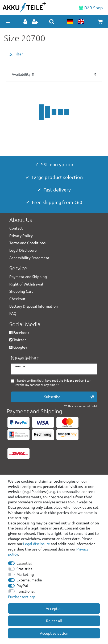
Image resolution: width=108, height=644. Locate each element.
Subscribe (69, 397)
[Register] (36, 22)
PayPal (22, 585)
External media (29, 580)
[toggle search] (52, 22)
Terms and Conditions (27, 243)
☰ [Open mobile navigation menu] (8, 22)
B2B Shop (91, 7)
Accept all (54, 608)
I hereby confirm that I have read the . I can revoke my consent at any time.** (53, 383)
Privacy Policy (21, 235)
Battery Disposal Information (34, 306)
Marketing (25, 574)
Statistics (24, 569)
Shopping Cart (21, 291)
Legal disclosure (37, 544)
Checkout (17, 299)
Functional (26, 591)
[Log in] (26, 22)
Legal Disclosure (23, 250)
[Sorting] (54, 74)
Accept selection (54, 633)
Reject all (54, 621)
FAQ (13, 313)
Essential (24, 563)
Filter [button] (16, 54)
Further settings (22, 597)
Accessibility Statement (29, 258)
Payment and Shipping (28, 276)
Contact (16, 228)
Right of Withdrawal (26, 284)
